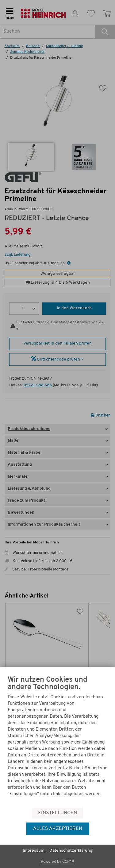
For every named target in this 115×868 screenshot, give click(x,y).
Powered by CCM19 (57, 862)
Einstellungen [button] (57, 813)
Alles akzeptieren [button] (58, 829)
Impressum (34, 851)
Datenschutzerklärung (71, 851)
